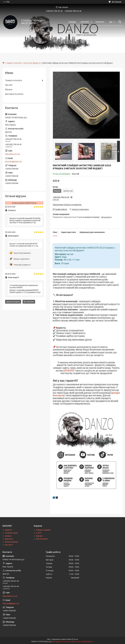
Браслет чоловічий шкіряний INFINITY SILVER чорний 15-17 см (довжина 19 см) (25, 291)
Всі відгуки (29, 302)
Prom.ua (75, 639)
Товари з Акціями (43, 530)
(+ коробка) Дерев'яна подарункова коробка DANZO (24, 286)
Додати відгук (13, 302)
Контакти (100, 22)
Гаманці (8, 536)
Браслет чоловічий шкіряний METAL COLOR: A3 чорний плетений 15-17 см (24, 245)
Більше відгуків (11, 542)
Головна (72, 22)
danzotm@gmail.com (13, 162)
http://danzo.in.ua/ (12, 154)
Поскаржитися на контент (62, 642)
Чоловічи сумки (11, 533)
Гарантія (8, 530)
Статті (39, 533)
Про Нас (9, 85)
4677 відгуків (116, 2)
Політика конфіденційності (83, 642)
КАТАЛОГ (85, 22)
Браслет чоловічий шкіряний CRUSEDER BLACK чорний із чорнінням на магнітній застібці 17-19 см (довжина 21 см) (25, 220)
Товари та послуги (14, 63)
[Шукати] (119, 22)
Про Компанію (42, 539)
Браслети (9, 539)
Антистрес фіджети (32, 63)
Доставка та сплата (14, 94)
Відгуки (9, 89)
